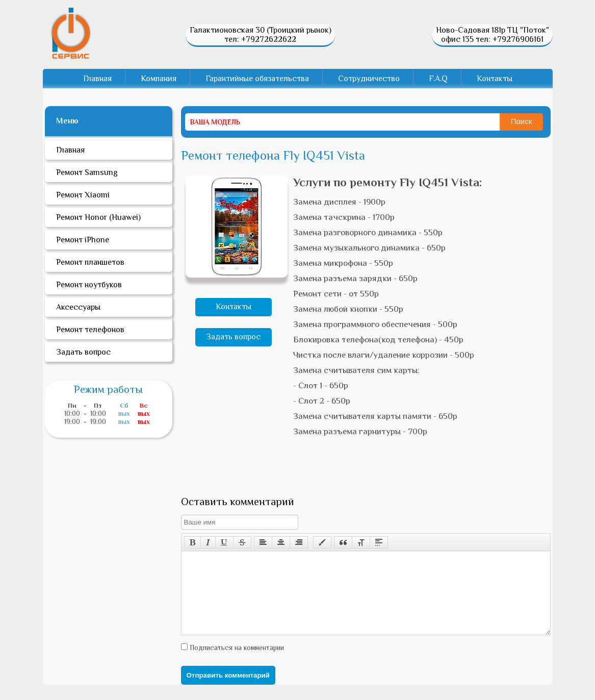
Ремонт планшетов (90, 262)
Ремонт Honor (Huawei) (98, 217)
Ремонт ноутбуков (89, 285)
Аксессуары (78, 307)
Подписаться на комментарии (236, 663)
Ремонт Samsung (87, 172)
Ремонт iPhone (83, 240)
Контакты (495, 79)
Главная (97, 79)
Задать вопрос (233, 337)
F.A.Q (438, 79)
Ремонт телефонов (90, 330)
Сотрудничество (369, 79)
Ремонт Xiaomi (83, 195)
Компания (159, 79)
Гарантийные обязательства (257, 79)
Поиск (522, 121)
